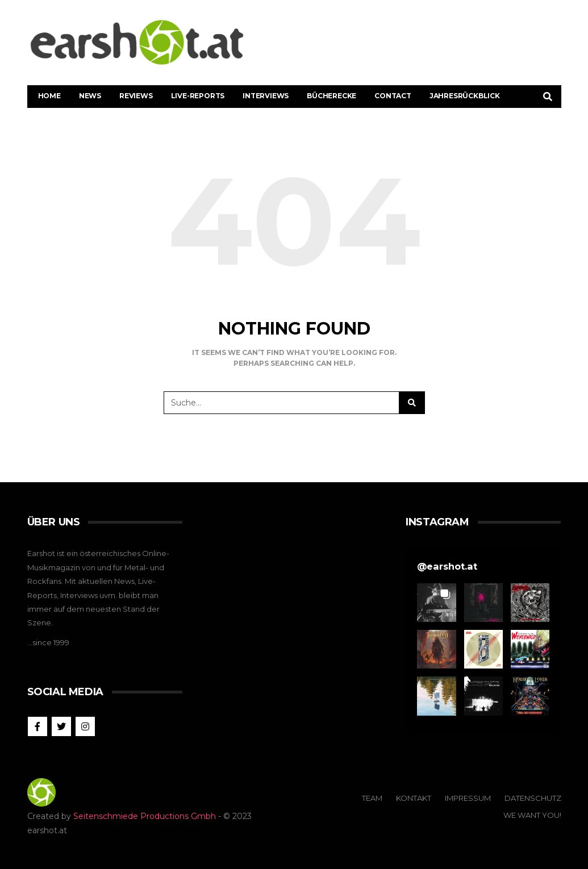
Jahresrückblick (465, 96)
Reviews (136, 96)
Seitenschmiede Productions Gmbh (145, 816)
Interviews (266, 96)
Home (49, 96)
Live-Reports (198, 96)
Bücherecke (331, 96)
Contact (393, 96)
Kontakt (414, 798)
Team (372, 798)
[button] (436, 603)
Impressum (468, 798)
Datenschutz (533, 798)
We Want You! (532, 815)
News (90, 96)
